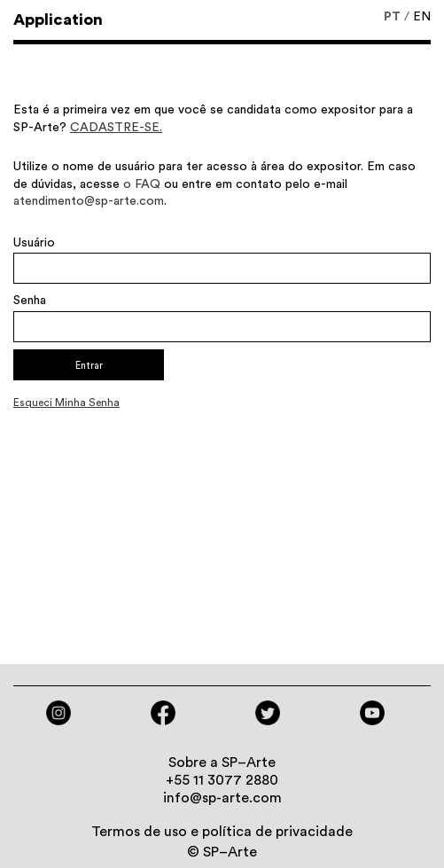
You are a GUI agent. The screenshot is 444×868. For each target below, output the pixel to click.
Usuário (34, 243)
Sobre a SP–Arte (222, 762)
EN (422, 17)
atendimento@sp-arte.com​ (89, 201)
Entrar (89, 366)
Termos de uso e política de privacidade (222, 832)
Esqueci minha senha (66, 403)
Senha (30, 301)
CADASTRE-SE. (116, 128)
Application (58, 20)
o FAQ (142, 184)
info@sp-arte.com (222, 798)
